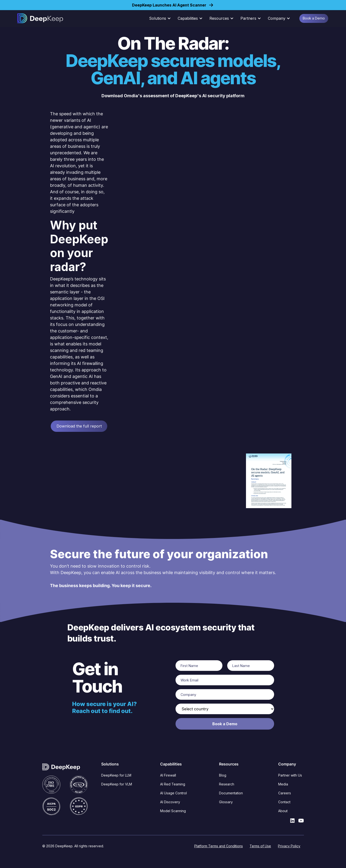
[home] (40, 18)
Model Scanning (173, 811)
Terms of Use (260, 846)
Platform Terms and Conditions (219, 846)
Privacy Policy (289, 846)
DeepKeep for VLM (117, 784)
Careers (285, 793)
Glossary (226, 802)
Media (283, 784)
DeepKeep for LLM (116, 775)
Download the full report (79, 426)
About (283, 811)
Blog (223, 775)
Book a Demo (314, 18)
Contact (284, 802)
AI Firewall (168, 775)
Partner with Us (290, 775)
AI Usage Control (173, 793)
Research (227, 784)
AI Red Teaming (173, 784)
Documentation (231, 793)
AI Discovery (170, 802)
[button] (161, 18)
